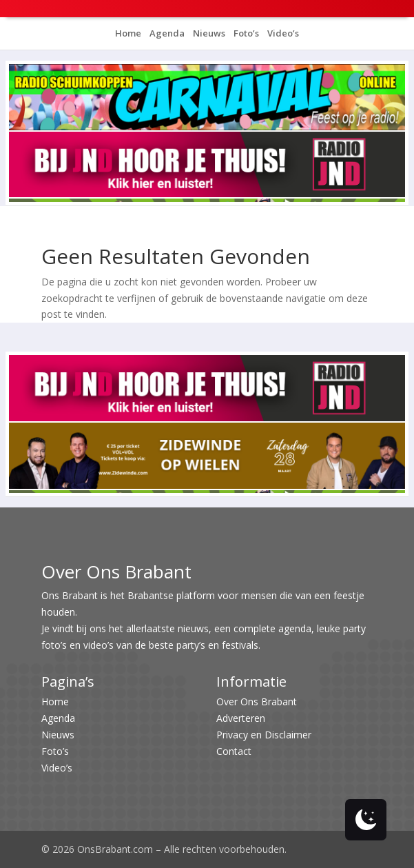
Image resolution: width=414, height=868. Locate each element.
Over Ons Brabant (257, 702)
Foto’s (245, 33)
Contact (234, 751)
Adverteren (241, 718)
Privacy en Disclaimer (264, 735)
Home (128, 33)
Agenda (166, 33)
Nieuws (208, 33)
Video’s (282, 33)
